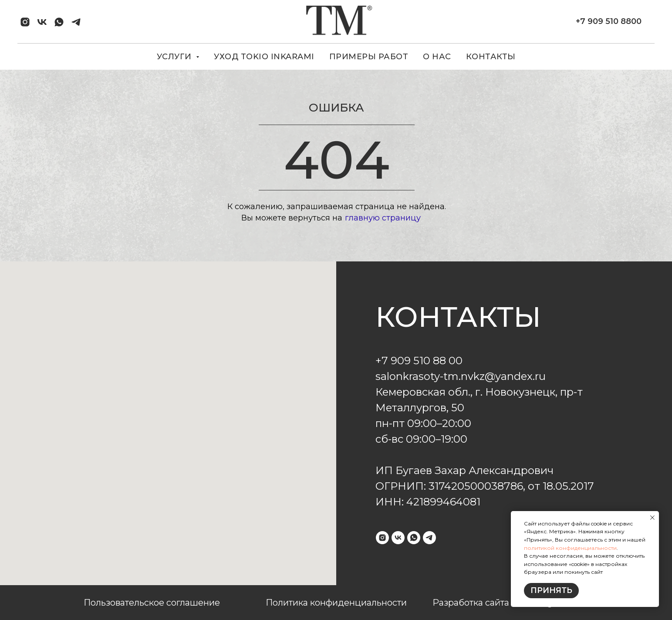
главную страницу (383, 218)
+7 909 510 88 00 (419, 361)
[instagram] (25, 22)
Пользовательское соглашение (152, 603)
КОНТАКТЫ (491, 57)
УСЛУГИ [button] (176, 57)
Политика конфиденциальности (336, 603)
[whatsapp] (59, 22)
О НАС (437, 57)
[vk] (42, 22)
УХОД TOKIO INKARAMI (264, 57)
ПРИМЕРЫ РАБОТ (369, 57)
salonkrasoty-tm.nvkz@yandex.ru (461, 376)
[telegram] (76, 22)
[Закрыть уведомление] (652, 518)
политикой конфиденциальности (570, 548)
